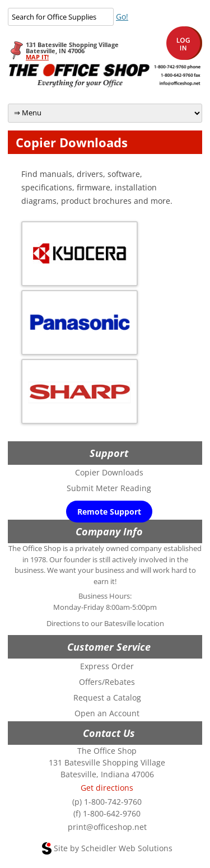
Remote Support (109, 512)
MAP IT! (37, 57)
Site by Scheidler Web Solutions (113, 848)
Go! (122, 17)
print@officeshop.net (107, 827)
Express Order (107, 666)
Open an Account (107, 713)
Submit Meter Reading (109, 488)
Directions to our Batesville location (105, 623)
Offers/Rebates (107, 682)
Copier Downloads (109, 472)
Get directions (107, 788)
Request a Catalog (107, 697)
